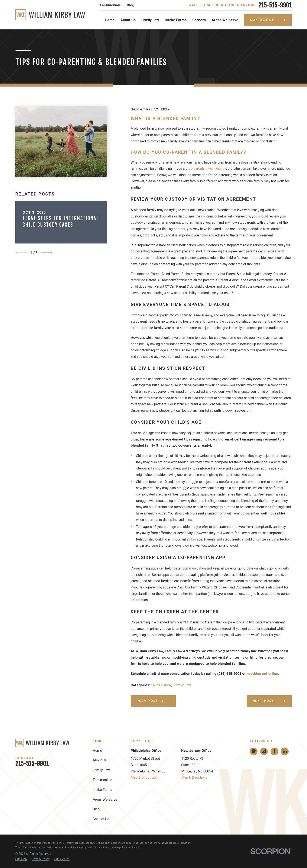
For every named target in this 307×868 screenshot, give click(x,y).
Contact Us (101, 819)
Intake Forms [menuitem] (176, 20)
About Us (100, 760)
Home (97, 751)
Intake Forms (103, 790)
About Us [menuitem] (128, 20)
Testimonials (110, 5)
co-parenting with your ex (207, 169)
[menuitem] (21, 859)
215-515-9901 (275, 5)
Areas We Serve (105, 799)
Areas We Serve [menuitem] (225, 20)
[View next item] (47, 253)
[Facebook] (274, 751)
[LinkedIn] (285, 751)
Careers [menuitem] (199, 20)
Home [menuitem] (110, 20)
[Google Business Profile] (254, 751)
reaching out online (262, 674)
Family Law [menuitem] (150, 20)
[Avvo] (264, 751)
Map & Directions (144, 777)
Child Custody (161, 685)
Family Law (182, 685)
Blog (131, 5)
